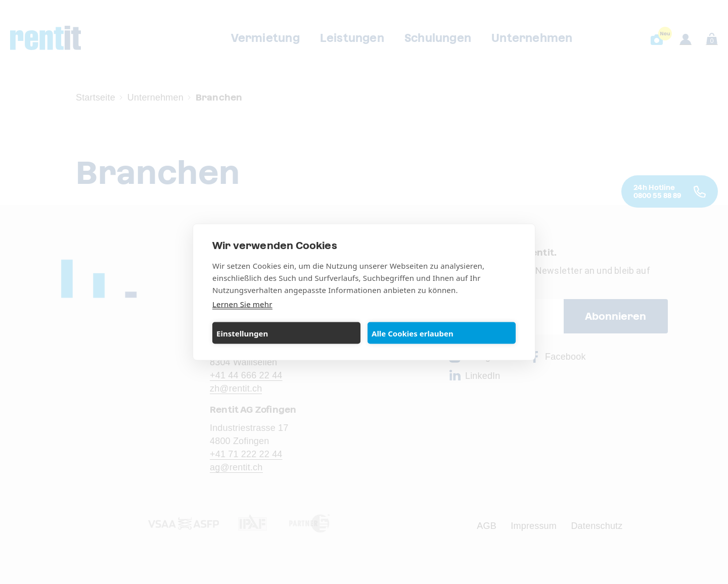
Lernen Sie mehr (242, 304)
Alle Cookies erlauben (413, 333)
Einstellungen (242, 333)
